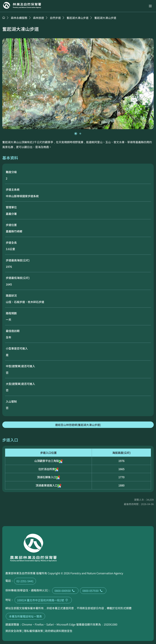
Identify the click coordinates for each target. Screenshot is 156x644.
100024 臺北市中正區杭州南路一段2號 (43, 600)
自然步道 (55, 18)
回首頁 (22, 5)
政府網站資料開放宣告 (59, 631)
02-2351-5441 (25, 581)
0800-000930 (65, 591)
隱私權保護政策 (33, 631)
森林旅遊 (39, 18)
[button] (150, 6)
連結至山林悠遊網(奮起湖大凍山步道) (78, 425)
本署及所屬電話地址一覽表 (25, 616)
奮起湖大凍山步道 (78, 18)
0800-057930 (93, 591)
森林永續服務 (19, 18)
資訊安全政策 (14, 631)
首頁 (4, 18)
